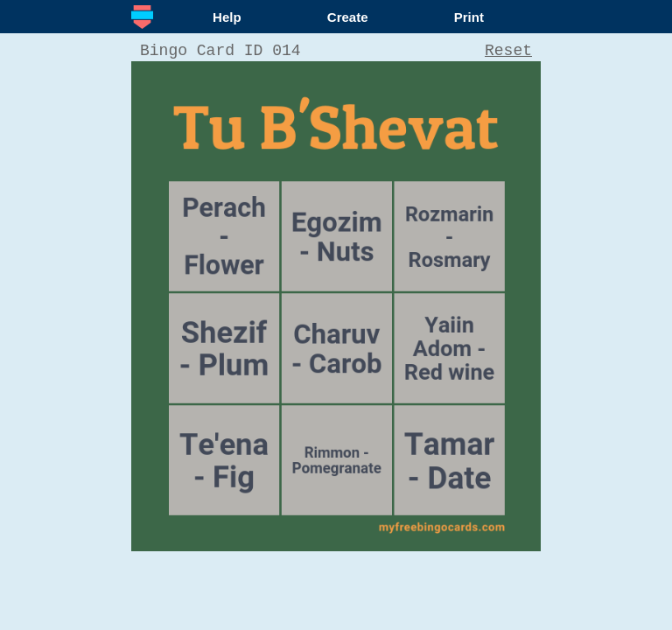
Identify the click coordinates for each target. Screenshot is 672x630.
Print (469, 17)
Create (348, 17)
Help (227, 17)
